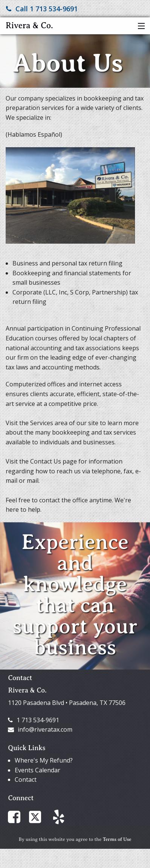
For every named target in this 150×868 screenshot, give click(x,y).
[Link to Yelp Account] (62, 816)
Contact (26, 780)
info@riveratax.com (40, 729)
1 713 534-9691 (34, 720)
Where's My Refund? (44, 760)
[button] (140, 26)
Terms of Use (117, 839)
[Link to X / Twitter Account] (41, 816)
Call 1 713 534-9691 (42, 9)
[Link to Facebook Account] (18, 816)
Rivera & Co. (29, 25)
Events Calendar (37, 770)
